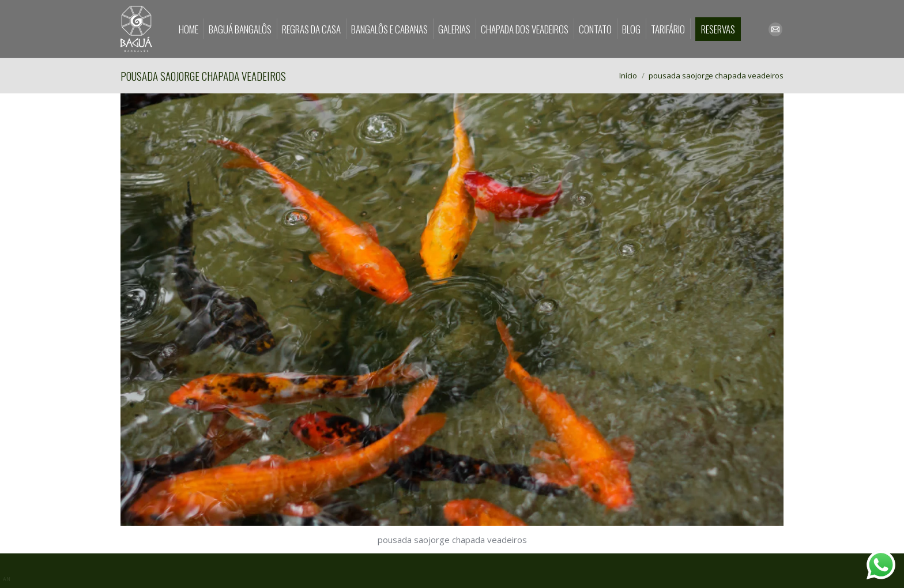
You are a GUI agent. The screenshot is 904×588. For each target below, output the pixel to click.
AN (7, 579)
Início (628, 76)
